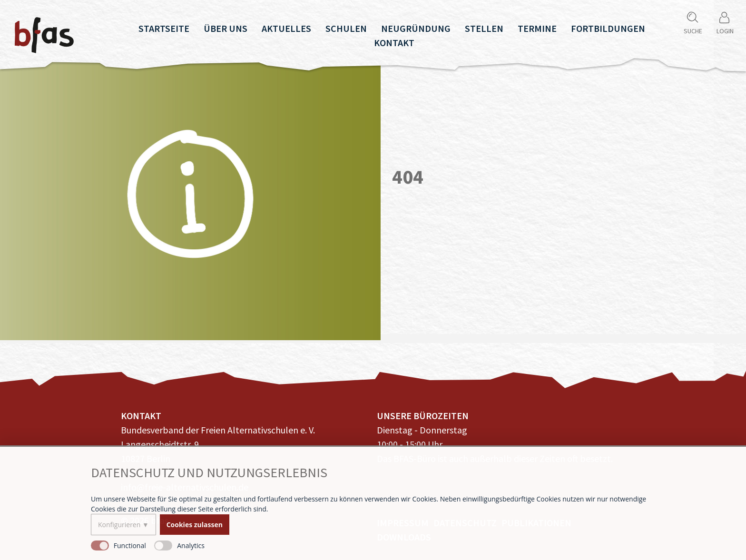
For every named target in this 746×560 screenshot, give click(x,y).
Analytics (191, 545)
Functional (130, 545)
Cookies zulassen (195, 525)
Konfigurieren (119, 525)
